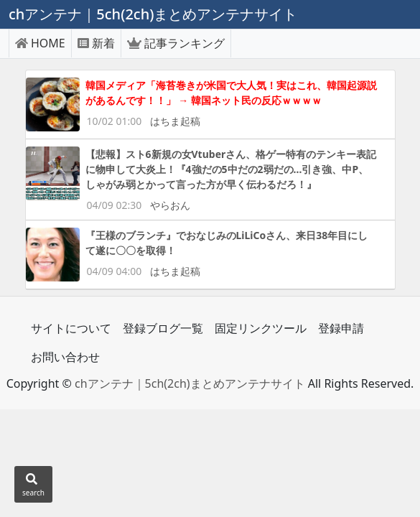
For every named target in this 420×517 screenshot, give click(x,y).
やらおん (170, 205)
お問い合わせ (65, 357)
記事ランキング (176, 43)
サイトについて (71, 328)
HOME (40, 43)
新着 (96, 43)
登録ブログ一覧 (163, 328)
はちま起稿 (175, 121)
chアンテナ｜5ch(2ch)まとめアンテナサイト (190, 383)
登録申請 (341, 328)
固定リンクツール (261, 328)
